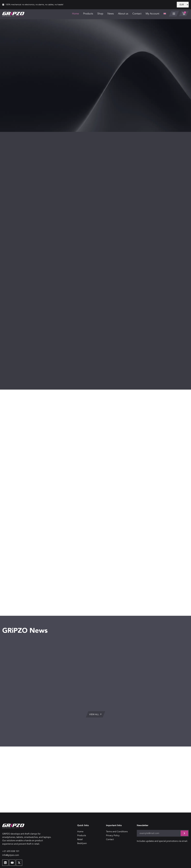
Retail (80, 821)
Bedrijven (82, 825)
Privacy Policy (113, 817)
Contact (137, 14)
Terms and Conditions (117, 813)
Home (75, 14)
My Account (152, 14)
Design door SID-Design (177, 864)
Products (88, 14)
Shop (100, 14)
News (110, 14)
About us (123, 14)
